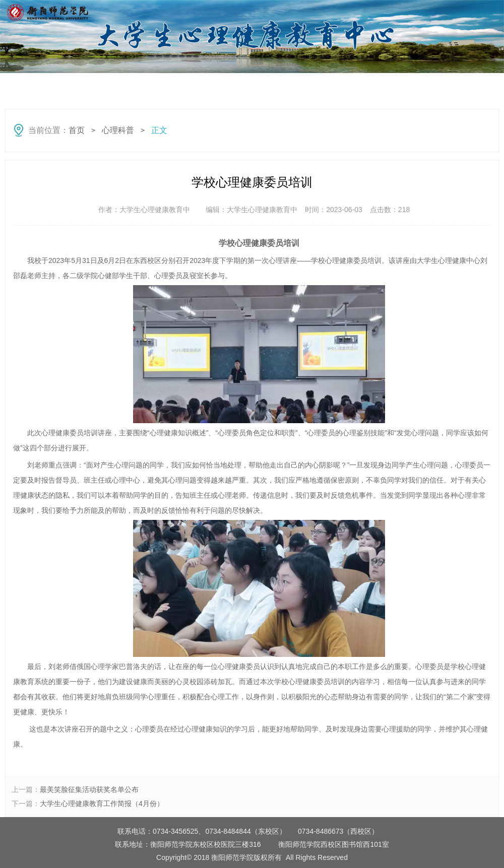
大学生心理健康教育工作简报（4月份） (102, 804)
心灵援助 (454, 83)
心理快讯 (212, 83)
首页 (30, 83)
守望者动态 (151, 83)
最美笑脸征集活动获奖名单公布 (89, 789)
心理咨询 (333, 83)
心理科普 (91, 83)
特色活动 (393, 83)
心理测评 (272, 83)
